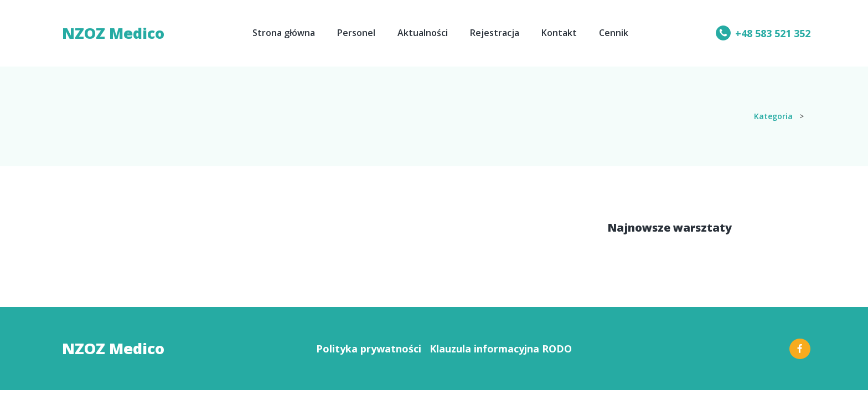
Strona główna (284, 33)
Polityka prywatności (369, 349)
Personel (356, 33)
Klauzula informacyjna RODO (501, 349)
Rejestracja (495, 33)
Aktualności (423, 33)
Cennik (614, 33)
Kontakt (559, 33)
